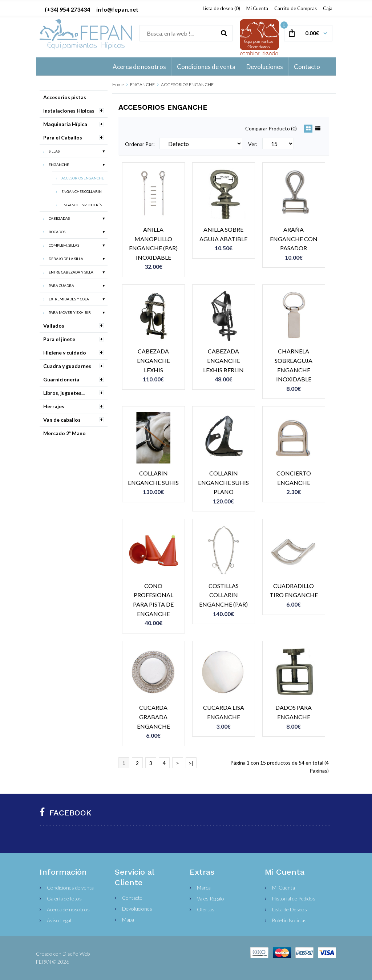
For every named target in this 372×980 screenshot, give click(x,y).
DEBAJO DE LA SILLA (66, 259)
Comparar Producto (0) (271, 128)
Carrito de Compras (296, 8)
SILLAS (54, 151)
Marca (204, 888)
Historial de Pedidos (294, 898)
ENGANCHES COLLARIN (82, 191)
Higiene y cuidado (65, 353)
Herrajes (54, 406)
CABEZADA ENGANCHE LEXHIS (153, 360)
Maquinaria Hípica (65, 124)
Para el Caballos (63, 137)
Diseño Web (76, 954)
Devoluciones (137, 909)
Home (118, 84)
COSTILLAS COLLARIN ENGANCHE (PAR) (223, 595)
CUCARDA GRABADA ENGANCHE (153, 717)
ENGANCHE (142, 84)
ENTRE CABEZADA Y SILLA (71, 272)
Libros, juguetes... (64, 393)
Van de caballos (62, 420)
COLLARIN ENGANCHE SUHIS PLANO (223, 482)
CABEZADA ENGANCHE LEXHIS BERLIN (223, 360)
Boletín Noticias (289, 920)
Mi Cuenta (257, 8)
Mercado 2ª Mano (64, 433)
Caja (328, 8)
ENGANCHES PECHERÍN (82, 205)
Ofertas (206, 909)
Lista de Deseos (290, 909)
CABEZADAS (59, 218)
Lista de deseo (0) (221, 8)
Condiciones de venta (70, 888)
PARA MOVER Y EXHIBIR (70, 312)
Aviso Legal (59, 920)
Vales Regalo (211, 898)
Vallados (54, 326)
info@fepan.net (117, 9)
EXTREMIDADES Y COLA (69, 299)
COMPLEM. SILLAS (64, 245)
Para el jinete (59, 339)
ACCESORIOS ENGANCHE (187, 84)
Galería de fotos (64, 898)
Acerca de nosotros (68, 909)
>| (191, 763)
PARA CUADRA (61, 286)
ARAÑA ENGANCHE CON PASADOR (294, 239)
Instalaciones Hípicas (69, 111)
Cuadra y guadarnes (67, 366)
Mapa (128, 920)
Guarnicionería (61, 379)
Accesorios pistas (65, 97)
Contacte (132, 898)
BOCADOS (57, 232)
